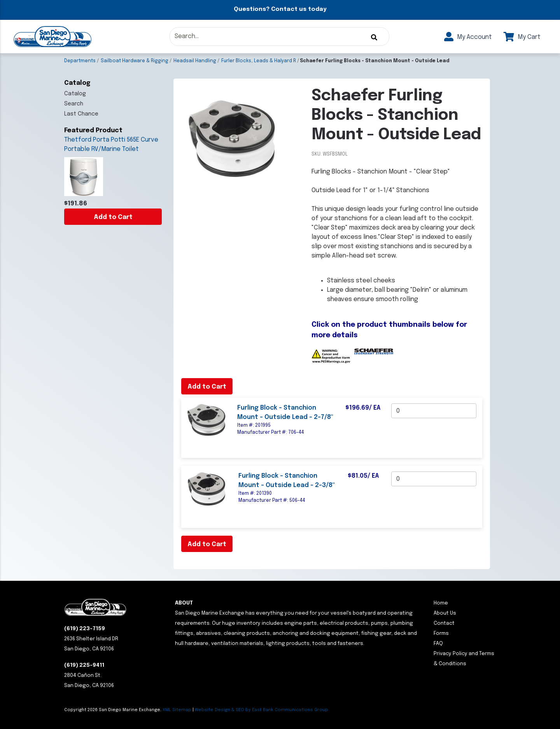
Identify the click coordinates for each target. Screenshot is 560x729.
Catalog (75, 94)
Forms (441, 633)
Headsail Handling (195, 61)
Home (441, 603)
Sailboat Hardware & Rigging (135, 61)
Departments (80, 61)
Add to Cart (113, 217)
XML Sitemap (177, 710)
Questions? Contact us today (280, 9)
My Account (468, 37)
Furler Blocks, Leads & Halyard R (259, 61)
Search (74, 104)
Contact (444, 623)
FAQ (438, 644)
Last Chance (81, 114)
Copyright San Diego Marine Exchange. (113, 710)
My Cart (522, 37)
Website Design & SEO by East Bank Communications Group (262, 710)
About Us (445, 613)
